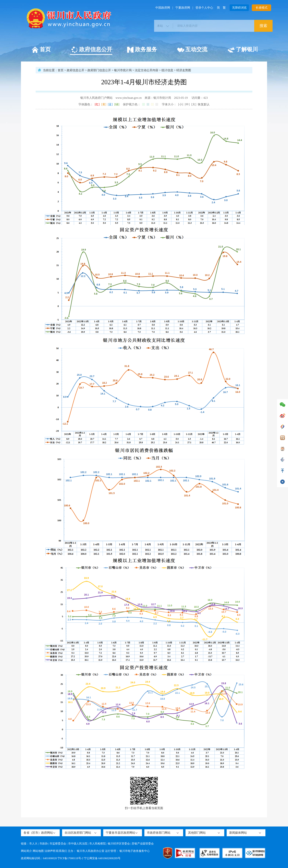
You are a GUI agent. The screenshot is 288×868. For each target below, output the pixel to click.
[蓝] (110, 104)
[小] (181, 104)
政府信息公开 (92, 50)
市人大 (33, 844)
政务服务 (142, 50)
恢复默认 (204, 104)
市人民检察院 (98, 844)
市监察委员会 (58, 844)
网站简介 (26, 851)
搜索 (263, 26)
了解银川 (243, 50)
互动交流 (192, 50)
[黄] (104, 104)
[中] (187, 104)
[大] (194, 104)
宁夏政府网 (183, 8)
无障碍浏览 (239, 8)
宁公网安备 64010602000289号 (102, 858)
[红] (97, 104)
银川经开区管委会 (119, 844)
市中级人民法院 (78, 844)
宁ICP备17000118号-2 (70, 858)
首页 (41, 50)
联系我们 (62, 851)
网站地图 (38, 851)
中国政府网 (163, 8)
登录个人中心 (204, 8)
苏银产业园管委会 (143, 844)
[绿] (117, 104)
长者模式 (262, 8)
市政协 (44, 844)
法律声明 (50, 851)
